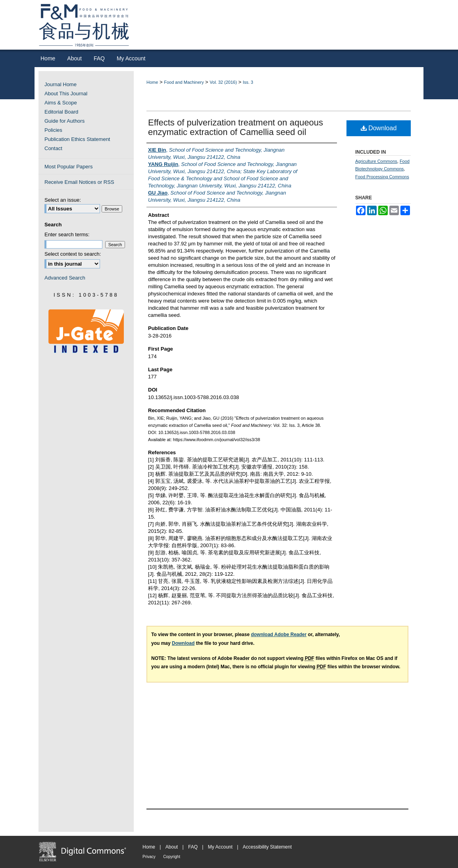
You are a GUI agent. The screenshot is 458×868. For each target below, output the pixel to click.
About (172, 847)
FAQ (193, 847)
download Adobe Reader (279, 635)
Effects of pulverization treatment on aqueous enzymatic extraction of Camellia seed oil (236, 127)
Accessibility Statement (267, 847)
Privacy (149, 857)
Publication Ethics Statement (77, 139)
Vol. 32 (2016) (223, 82)
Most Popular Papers (68, 167)
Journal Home (61, 84)
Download (379, 128)
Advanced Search (65, 278)
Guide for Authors (64, 121)
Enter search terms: (67, 234)
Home (152, 82)
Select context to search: (73, 254)
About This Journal (66, 94)
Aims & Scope (61, 103)
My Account (220, 847)
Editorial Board (61, 112)
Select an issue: (63, 200)
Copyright (172, 857)
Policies (53, 130)
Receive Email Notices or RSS (79, 182)
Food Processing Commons (382, 177)
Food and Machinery (184, 82)
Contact (53, 148)
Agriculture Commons (376, 161)
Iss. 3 (248, 82)
